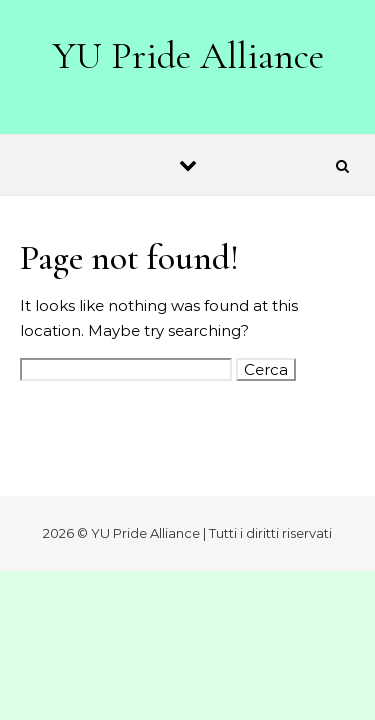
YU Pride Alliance (188, 56)
